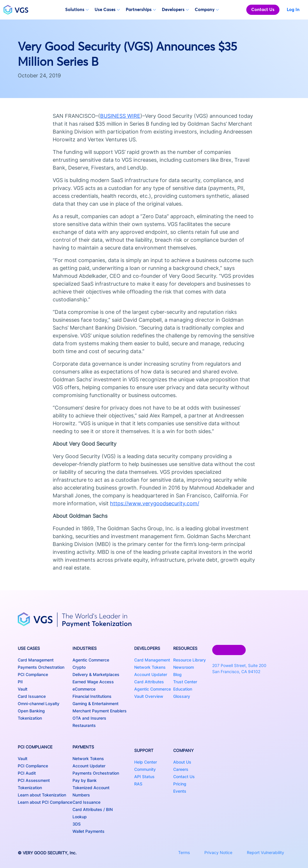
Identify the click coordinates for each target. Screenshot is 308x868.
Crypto (79, 667)
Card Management (36, 660)
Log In (293, 9)
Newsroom (184, 667)
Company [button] (207, 9)
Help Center (146, 762)
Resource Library (190, 660)
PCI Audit (27, 773)
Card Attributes (149, 682)
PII (20, 682)
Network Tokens (88, 758)
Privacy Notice (218, 852)
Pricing (180, 784)
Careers (181, 769)
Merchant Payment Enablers (100, 711)
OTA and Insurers (89, 718)
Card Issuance (32, 696)
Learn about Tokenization (42, 795)
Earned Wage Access (93, 682)
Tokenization (30, 718)
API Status (144, 777)
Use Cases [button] (107, 9)
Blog (177, 674)
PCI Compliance (33, 674)
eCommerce (84, 689)
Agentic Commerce (91, 660)
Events (180, 791)
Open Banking (31, 711)
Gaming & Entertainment (95, 704)
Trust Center (185, 682)
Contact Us (263, 9)
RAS (138, 784)
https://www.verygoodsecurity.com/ (155, 503)
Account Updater (89, 766)
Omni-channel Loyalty (39, 704)
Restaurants (84, 725)
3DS (77, 824)
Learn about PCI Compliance (45, 802)
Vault (23, 689)
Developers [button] (175, 9)
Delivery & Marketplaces (96, 674)
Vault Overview (149, 696)
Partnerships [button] (141, 9)
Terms (184, 852)
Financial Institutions (92, 696)
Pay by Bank (85, 780)
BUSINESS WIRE (120, 116)
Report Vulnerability (265, 852)
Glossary (182, 696)
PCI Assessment (34, 780)
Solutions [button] (77, 9)
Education (183, 689)
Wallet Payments (88, 831)
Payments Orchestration (41, 667)
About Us (182, 762)
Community (145, 769)
